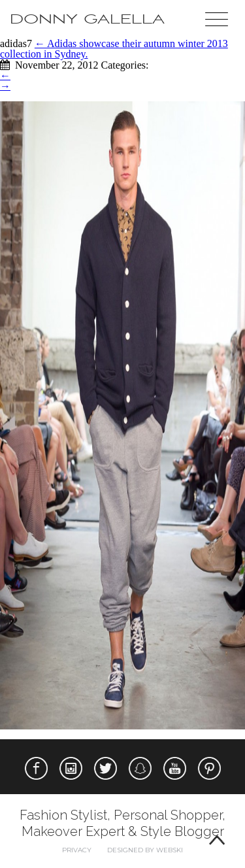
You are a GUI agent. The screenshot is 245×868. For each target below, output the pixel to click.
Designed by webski (145, 850)
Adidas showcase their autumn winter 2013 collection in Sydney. (114, 49)
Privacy (77, 850)
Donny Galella (87, 19)
